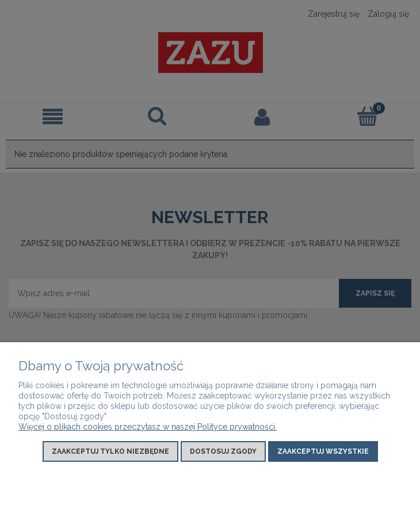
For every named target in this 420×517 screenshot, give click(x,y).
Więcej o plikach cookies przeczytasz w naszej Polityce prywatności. (148, 427)
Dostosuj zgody (223, 451)
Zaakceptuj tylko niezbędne (110, 451)
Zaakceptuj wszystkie (323, 451)
